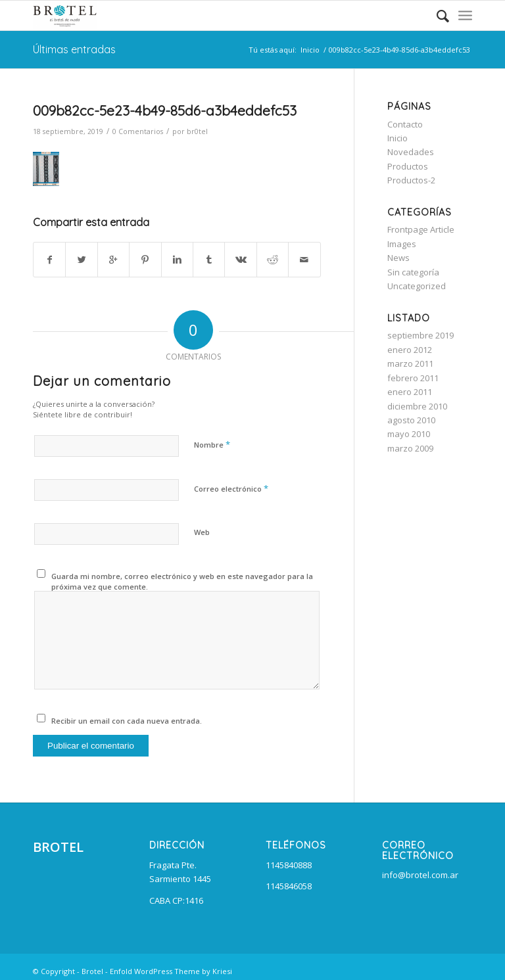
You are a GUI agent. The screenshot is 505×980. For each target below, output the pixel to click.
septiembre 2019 (421, 335)
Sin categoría (413, 272)
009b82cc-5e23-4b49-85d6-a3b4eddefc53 (165, 110)
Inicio (310, 50)
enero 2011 (410, 392)
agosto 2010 (411, 420)
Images (402, 244)
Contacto (405, 124)
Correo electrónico (231, 488)
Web (202, 532)
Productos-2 (411, 180)
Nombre (212, 444)
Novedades (411, 152)
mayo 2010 (409, 434)
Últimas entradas (74, 49)
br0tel (197, 131)
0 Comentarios (138, 131)
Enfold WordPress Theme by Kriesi (171, 971)
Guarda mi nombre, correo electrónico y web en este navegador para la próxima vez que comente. (182, 582)
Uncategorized (417, 286)
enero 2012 (410, 350)
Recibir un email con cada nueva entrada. (127, 721)
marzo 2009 (410, 448)
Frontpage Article (421, 229)
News (398, 258)
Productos (408, 166)
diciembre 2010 (417, 406)
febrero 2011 (413, 378)
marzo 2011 (410, 363)
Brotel (92, 971)
